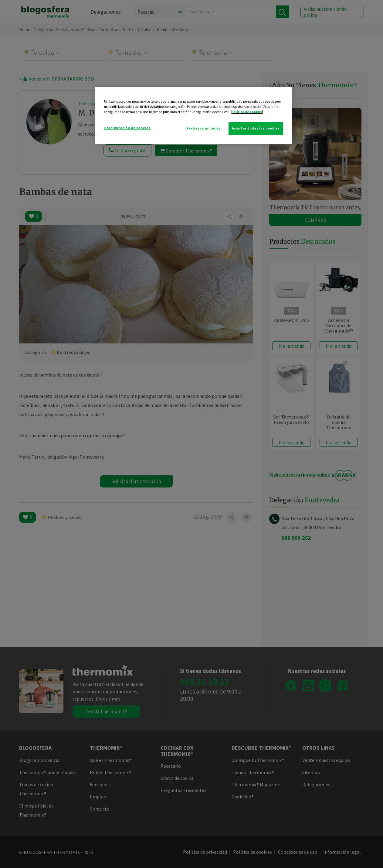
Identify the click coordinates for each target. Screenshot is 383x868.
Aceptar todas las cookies (256, 128)
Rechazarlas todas (204, 128)
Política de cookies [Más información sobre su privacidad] (247, 112)
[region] (194, 115)
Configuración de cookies (127, 128)
